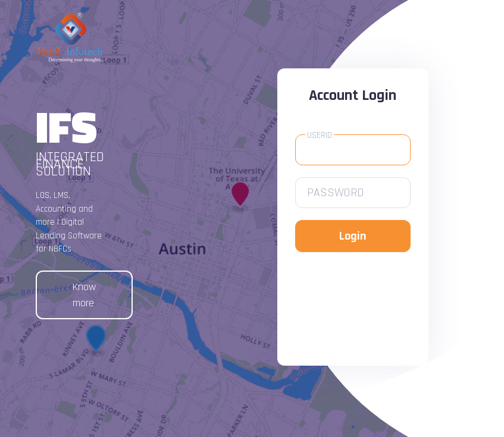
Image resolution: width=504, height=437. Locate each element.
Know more (84, 295)
